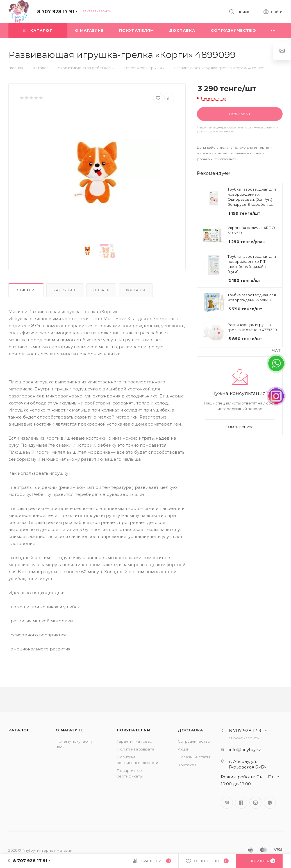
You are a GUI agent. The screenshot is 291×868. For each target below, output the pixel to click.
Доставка (136, 290)
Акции (184, 749)
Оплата (101, 290)
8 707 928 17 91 (56, 12)
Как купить (65, 290)
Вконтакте (227, 803)
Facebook (241, 803)
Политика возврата (136, 749)
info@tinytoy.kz (245, 750)
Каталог (19, 730)
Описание (26, 290)
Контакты (187, 765)
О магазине (70, 730)
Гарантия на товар (135, 741)
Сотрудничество (194, 741)
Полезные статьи (195, 757)
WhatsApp (270, 803)
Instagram (255, 803)
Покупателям (134, 730)
